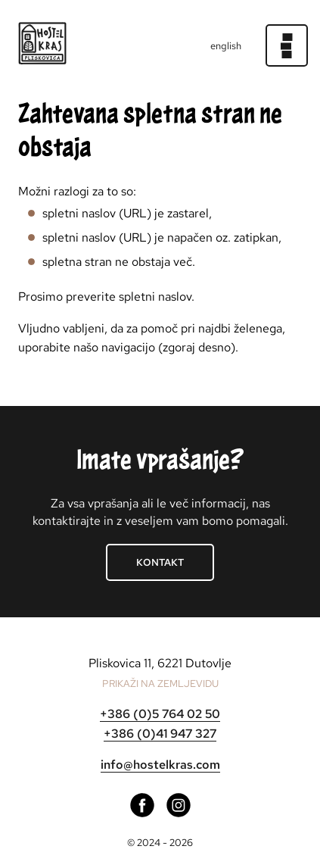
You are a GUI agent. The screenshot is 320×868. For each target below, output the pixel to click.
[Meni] (287, 45)
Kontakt (160, 562)
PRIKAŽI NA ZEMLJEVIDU (160, 684)
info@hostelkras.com (160, 765)
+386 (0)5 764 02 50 (160, 714)
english (226, 46)
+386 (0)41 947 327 (160, 734)
